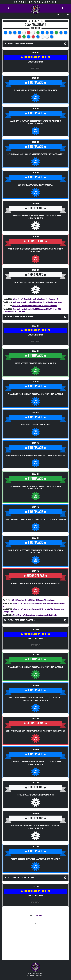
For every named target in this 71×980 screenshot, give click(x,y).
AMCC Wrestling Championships (36, 425)
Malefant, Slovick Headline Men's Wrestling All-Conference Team (37, 302)
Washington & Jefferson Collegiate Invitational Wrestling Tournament (35, 250)
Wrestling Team (35, 62)
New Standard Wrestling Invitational (35, 185)
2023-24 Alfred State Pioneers (19, 317)
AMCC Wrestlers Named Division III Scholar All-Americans (33, 600)
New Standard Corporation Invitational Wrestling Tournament (36, 519)
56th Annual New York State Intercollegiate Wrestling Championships (36, 217)
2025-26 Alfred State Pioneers (19, 44)
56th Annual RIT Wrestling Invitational (35, 795)
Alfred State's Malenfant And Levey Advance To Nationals (35, 615)
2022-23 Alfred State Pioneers (19, 620)
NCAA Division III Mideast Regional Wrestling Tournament (36, 394)
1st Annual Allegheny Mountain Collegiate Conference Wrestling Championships (35, 699)
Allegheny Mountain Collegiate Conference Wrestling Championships (35, 122)
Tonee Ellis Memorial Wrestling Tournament (35, 282)
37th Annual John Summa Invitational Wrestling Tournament (35, 455)
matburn (39, 915)
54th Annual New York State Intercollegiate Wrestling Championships (36, 487)
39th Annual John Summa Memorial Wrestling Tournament (35, 154)
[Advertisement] (35, 944)
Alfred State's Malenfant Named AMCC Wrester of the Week (35, 306)
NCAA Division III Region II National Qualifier (35, 90)
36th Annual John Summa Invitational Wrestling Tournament (35, 731)
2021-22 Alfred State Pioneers (19, 878)
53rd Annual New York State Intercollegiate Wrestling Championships (35, 763)
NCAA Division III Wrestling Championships (35, 363)
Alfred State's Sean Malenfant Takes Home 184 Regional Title (36, 299)
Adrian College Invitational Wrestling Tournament (35, 583)
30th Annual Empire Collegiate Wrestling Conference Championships (35, 827)
